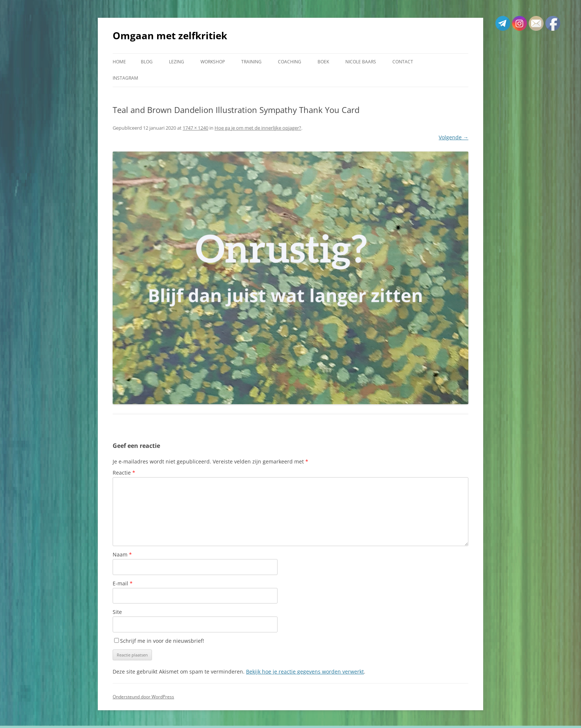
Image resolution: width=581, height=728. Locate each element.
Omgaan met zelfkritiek (170, 36)
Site (117, 612)
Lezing (177, 62)
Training (251, 62)
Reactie (124, 473)
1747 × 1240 (195, 128)
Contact (403, 62)
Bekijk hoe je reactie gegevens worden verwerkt (305, 672)
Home (119, 62)
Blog (147, 62)
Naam (122, 554)
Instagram (125, 78)
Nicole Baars (361, 62)
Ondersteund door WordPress (143, 697)
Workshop (213, 62)
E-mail (123, 583)
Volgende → (454, 137)
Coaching (290, 62)
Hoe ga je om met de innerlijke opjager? (258, 128)
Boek (323, 62)
